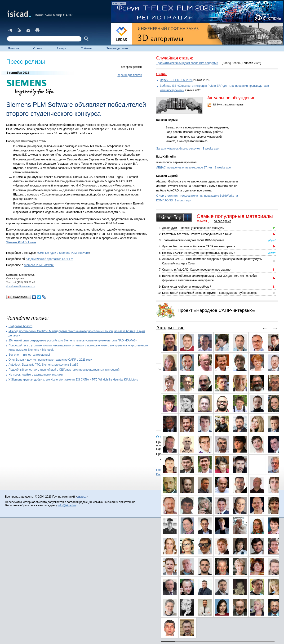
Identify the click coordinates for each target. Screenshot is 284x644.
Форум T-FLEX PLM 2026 (176, 80)
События (87, 48)
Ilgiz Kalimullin (166, 157)
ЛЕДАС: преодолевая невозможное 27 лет (185, 168)
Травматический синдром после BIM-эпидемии (187, 63)
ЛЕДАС (82, 497)
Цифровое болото (20, 326)
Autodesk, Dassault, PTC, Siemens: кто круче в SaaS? (43, 365)
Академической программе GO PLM (49, 259)
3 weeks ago (211, 149)
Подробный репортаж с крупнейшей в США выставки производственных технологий (64, 370)
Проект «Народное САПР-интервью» (216, 310)
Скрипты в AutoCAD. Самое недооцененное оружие (196, 270)
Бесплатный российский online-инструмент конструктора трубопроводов (210, 293)
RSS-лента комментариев (228, 104)
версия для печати (130, 75)
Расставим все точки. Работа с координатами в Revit (197, 234)
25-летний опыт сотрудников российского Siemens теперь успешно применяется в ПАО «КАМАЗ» (73, 340)
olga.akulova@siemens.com (21, 286)
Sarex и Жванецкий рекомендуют (178, 149)
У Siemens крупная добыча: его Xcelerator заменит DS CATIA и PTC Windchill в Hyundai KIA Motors (73, 380)
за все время (222, 221)
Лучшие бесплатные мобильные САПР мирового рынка (199, 246)
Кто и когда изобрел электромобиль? (186, 287)
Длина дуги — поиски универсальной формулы (193, 228)
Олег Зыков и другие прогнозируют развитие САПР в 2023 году (50, 360)
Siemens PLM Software (21, 242)
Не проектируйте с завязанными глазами (36, 375)
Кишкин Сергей (167, 120)
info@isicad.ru (67, 505)
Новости (13, 48)
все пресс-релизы (131, 67)
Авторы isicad (170, 327)
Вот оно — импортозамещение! (29, 355)
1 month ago (183, 200)
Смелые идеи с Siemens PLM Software (63, 253)
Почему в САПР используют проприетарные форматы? (199, 253)
